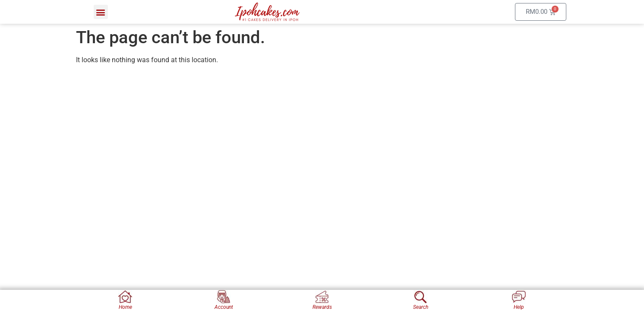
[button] (101, 12)
